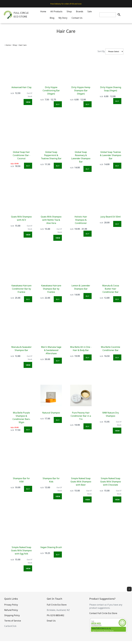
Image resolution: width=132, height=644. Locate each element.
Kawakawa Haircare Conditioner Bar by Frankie (21, 289)
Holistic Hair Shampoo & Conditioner (81, 220)
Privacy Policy (11, 605)
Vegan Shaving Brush (51, 547)
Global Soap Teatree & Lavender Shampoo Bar (111, 155)
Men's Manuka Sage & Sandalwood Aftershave (51, 350)
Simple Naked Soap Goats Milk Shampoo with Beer (81, 482)
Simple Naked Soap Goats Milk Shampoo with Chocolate (111, 482)
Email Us (51, 621)
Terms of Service (13, 621)
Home (43, 11)
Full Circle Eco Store (57, 605)
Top (129, 589)
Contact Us (77, 18)
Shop (69, 11)
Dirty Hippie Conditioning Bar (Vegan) (51, 90)
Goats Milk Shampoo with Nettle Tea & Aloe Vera (51, 220)
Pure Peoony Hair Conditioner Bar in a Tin (81, 416)
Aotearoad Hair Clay (21, 87)
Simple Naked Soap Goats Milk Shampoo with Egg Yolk (21, 550)
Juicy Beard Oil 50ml (111, 217)
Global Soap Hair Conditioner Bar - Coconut (21, 155)
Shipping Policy (12, 615)
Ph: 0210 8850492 (55, 615)
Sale (90, 11)
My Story (63, 18)
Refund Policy (11, 610)
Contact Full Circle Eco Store (103, 613)
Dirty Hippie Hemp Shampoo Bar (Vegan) (81, 90)
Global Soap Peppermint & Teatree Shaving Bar (51, 155)
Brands (80, 11)
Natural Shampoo (51, 413)
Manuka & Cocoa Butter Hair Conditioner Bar (111, 289)
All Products (56, 11)
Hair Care (23, 45)
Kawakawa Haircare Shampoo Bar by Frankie (51, 289)
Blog (52, 18)
